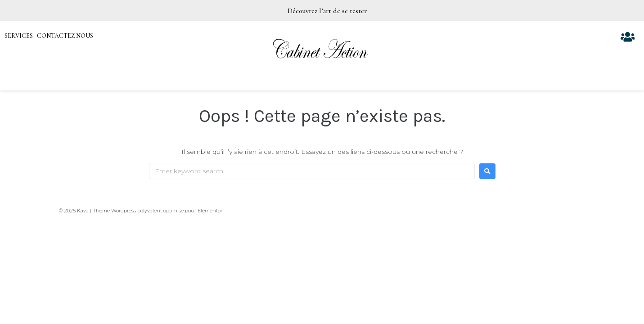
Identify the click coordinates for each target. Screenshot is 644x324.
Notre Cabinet (129, 82)
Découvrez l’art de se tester (328, 11)
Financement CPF (198, 82)
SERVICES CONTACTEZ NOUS (49, 36)
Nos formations (264, 82)
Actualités (326, 82)
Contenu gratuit (486, 82)
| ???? (536, 82)
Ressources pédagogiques (404, 82)
